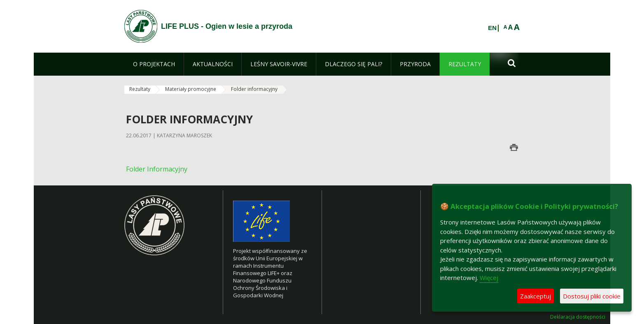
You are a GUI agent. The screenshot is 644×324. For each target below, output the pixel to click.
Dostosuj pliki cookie (592, 296)
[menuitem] (154, 64)
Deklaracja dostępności (578, 317)
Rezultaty (140, 89)
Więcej (489, 278)
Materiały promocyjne (191, 89)
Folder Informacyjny (157, 169)
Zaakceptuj (535, 296)
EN (492, 28)
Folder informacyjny (254, 89)
